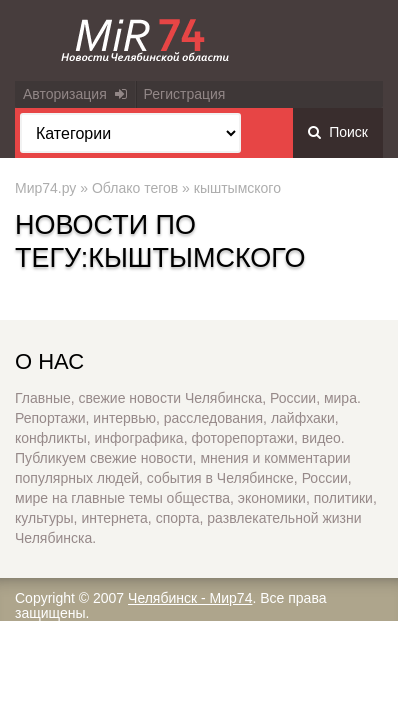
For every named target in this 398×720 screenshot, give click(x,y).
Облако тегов (135, 188)
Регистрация (185, 94)
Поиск (338, 132)
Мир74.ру (45, 188)
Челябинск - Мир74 (190, 598)
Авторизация (75, 94)
